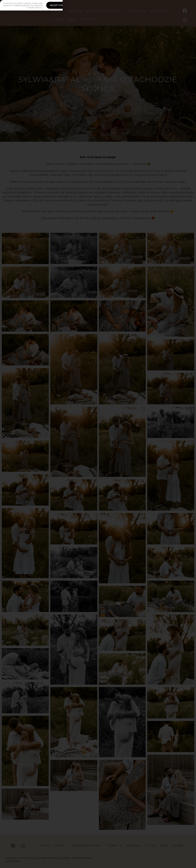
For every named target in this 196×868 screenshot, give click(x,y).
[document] (98, 434)
